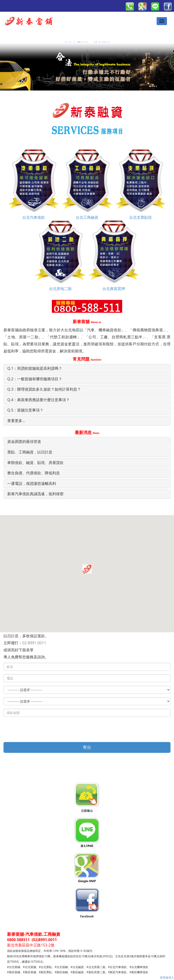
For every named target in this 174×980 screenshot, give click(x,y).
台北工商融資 (87, 185)
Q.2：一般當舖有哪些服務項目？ (35, 379)
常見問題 (87, 359)
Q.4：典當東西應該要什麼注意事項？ (38, 400)
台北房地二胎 (60, 256)
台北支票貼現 (140, 185)
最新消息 (87, 432)
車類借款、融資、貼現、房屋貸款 (35, 463)
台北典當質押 (114, 256)
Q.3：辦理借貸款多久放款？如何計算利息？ (44, 389)
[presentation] (39, 729)
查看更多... (16, 421)
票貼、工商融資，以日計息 (30, 452)
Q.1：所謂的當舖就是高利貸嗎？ (35, 368)
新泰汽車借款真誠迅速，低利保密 (35, 494)
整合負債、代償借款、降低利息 (34, 473)
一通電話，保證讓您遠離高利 (32, 483)
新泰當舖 (87, 321)
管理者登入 (167, 978)
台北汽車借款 (34, 185)
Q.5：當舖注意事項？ (25, 410)
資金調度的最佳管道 (24, 441)
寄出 (87, 747)
